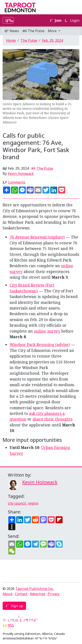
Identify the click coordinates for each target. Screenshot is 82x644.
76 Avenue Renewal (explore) (37, 237)
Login (72, 20)
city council (17, 503)
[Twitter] (10, 620)
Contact (21, 594)
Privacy (54, 594)
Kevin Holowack (21, 174)
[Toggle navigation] (8, 20)
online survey (47, 331)
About (8, 594)
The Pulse (33, 31)
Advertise (38, 594)
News (12, 31)
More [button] (53, 31)
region (33, 503)
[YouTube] (21, 620)
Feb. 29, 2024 (52, 40)
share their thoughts (52, 419)
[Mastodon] (26, 620)
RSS (11, 625)
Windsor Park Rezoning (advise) (40, 344)
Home (11, 40)
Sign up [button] (14, 606)
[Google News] (5, 620)
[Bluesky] (31, 620)
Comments (17, 182)
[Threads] (36, 620)
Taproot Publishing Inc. (35, 589)
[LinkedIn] (15, 620)
